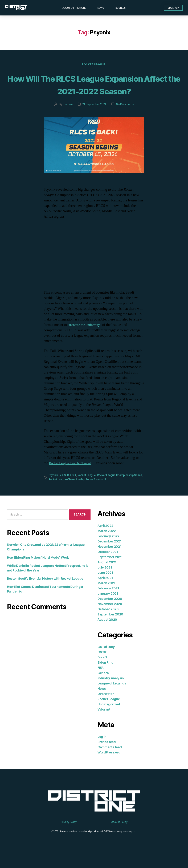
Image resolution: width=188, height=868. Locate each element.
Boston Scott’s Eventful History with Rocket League (45, 591)
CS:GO (103, 665)
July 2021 (105, 580)
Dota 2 (102, 670)
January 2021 (108, 606)
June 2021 (105, 585)
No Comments (126, 117)
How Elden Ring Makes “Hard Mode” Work (38, 570)
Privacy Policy (69, 835)
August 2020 (107, 632)
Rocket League (94, 65)
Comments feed (110, 760)
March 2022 (107, 544)
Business (121, 8)
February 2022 (109, 549)
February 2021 (108, 601)
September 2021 (110, 570)
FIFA (101, 681)
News (101, 8)
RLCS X (73, 488)
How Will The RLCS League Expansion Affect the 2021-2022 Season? (94, 91)
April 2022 (105, 539)
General (103, 686)
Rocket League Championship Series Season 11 (88, 492)
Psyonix (53, 488)
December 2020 (110, 612)
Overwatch (106, 707)
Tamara (66, 117)
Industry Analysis (111, 691)
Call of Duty (106, 660)
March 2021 (106, 596)
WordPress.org (109, 765)
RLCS (63, 488)
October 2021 (108, 565)
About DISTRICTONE (74, 8)
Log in (102, 750)
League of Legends (112, 696)
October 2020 (108, 622)
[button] (171, 8)
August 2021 (107, 575)
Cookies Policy (119, 835)
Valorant (104, 722)
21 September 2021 (94, 117)
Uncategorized (109, 717)
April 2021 (105, 591)
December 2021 (109, 554)
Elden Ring (105, 675)
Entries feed (107, 755)
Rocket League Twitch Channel (72, 476)
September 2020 (110, 627)
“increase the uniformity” (86, 338)
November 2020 (110, 617)
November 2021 (109, 559)
